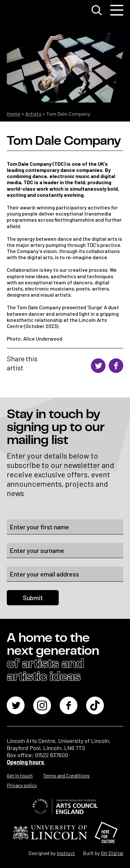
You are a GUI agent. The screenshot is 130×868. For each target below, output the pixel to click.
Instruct (66, 853)
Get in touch (20, 775)
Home (14, 114)
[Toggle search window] (97, 10)
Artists (33, 114)
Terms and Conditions (66, 775)
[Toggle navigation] (117, 10)
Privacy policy (22, 785)
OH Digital (112, 853)
